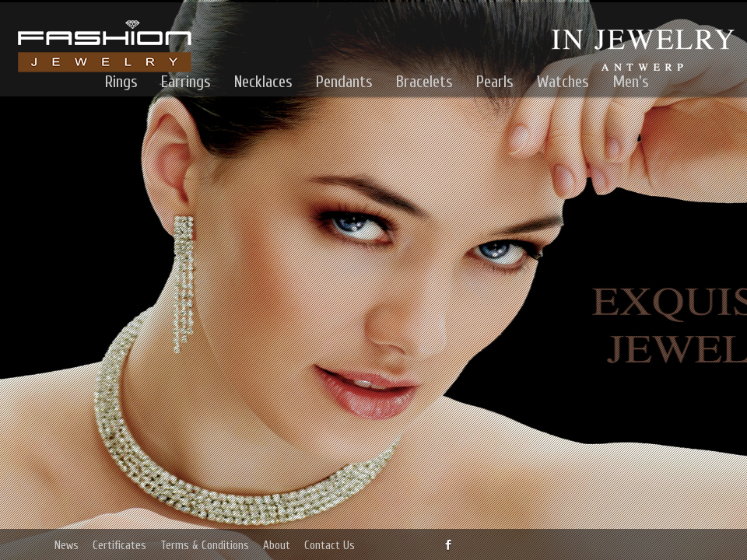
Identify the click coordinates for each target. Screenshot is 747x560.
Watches (563, 82)
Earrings (186, 82)
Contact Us (330, 546)
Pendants (344, 82)
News (67, 546)
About (277, 546)
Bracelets (424, 82)
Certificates (119, 546)
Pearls (495, 82)
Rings (121, 82)
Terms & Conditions (205, 546)
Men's (631, 82)
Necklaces (263, 82)
